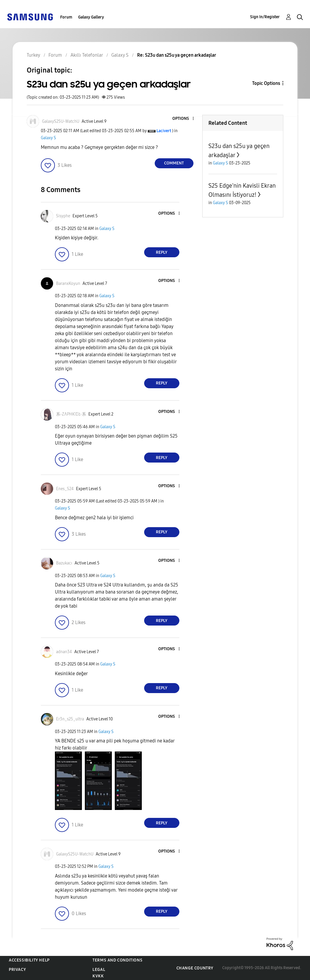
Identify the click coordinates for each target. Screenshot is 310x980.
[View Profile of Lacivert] (164, 131)
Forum (66, 17)
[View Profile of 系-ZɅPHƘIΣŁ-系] (71, 414)
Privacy (17, 970)
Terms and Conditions (117, 960)
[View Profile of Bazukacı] (64, 563)
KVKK (98, 976)
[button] (183, 119)
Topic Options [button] (266, 83)
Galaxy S (48, 138)
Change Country (195, 968)
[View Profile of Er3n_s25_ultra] (70, 719)
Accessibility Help (29, 960)
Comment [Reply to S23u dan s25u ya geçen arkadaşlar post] (174, 163)
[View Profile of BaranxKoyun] (68, 284)
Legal (99, 970)
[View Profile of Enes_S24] (65, 489)
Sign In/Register (265, 17)
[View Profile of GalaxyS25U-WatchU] (61, 121)
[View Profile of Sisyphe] (63, 216)
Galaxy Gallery (91, 17)
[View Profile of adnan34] (64, 652)
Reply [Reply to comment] (162, 252)
